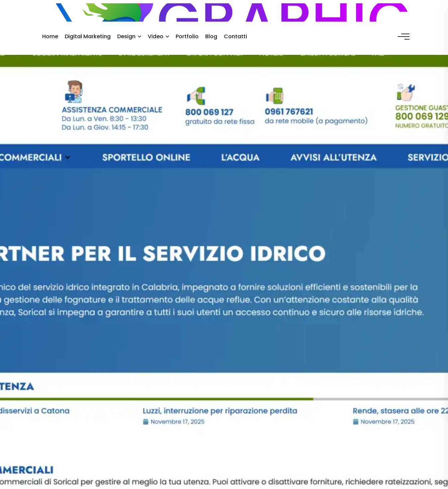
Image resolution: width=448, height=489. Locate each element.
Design (126, 36)
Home (50, 36)
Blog (211, 36)
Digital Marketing (88, 36)
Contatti (235, 36)
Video (156, 36)
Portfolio (187, 36)
